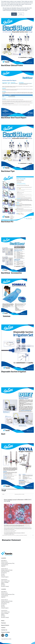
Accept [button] (14, 14)
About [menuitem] (3, 621)
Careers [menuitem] (3, 628)
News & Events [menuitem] (5, 625)
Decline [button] (21, 14)
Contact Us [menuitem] (4, 630)
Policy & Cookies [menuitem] (5, 632)
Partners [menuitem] (3, 623)
